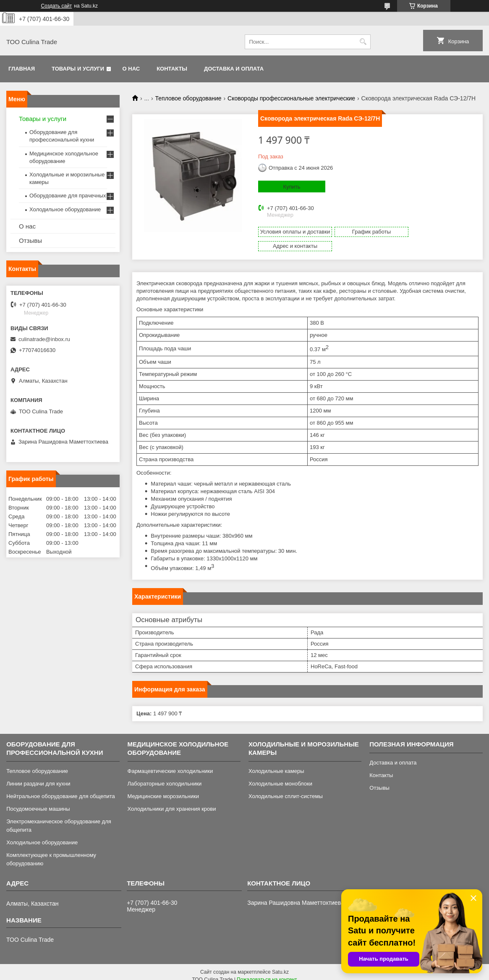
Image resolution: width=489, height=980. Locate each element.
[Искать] (363, 42)
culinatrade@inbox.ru (44, 339)
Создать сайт (57, 6)
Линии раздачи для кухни (38, 776)
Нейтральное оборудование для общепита (61, 789)
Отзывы (30, 240)
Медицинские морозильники (163, 789)
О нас (131, 69)
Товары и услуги (78, 69)
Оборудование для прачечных (68, 196)
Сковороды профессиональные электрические (291, 98)
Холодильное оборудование (65, 209)
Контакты (172, 69)
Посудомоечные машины (38, 801)
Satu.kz (280, 964)
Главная (22, 69)
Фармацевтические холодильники (170, 763)
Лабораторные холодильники (165, 776)
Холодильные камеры (276, 763)
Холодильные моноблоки (280, 776)
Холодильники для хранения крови (172, 801)
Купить (292, 187)
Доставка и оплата (234, 69)
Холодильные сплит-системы (286, 789)
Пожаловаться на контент (267, 972)
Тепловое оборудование (188, 98)
